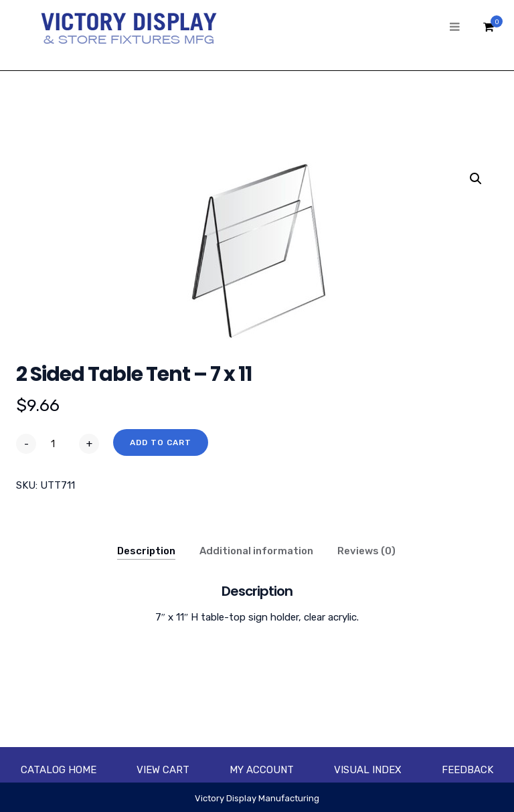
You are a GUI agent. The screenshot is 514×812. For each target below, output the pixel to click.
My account (262, 770)
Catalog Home (59, 770)
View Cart (163, 770)
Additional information (256, 551)
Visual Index (368, 770)
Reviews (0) (366, 551)
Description (146, 551)
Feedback (467, 770)
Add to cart (161, 442)
